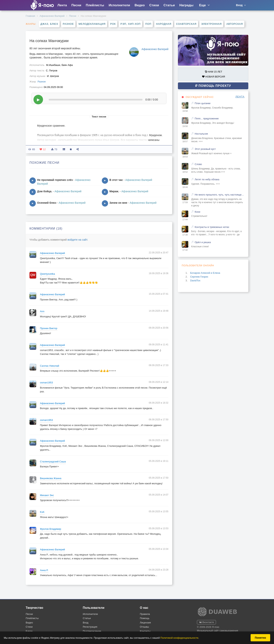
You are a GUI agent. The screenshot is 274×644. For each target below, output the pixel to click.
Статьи (169, 5)
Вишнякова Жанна (51, 478)
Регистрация (90, 627)
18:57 (185, 141)
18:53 (185, 157)
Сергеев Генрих (199, 277)
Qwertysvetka (47, 274)
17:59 (185, 202)
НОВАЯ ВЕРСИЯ (213, 77)
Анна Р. (44, 570)
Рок (113, 24)
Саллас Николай (50, 366)
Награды (186, 5)
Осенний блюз (47, 203)
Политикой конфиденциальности (179, 638)
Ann (42, 311)
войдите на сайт (77, 240)
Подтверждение (92, 631)
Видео (140, 5)
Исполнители (119, 5)
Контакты (145, 631)
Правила (145, 614)
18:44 (185, 187)
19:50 (185, 126)
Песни (76, 5)
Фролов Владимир (51, 529)
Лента (62, 5)
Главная (30, 16)
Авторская (235, 24)
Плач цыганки (203, 103)
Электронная (211, 24)
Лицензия (145, 623)
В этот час (116, 180)
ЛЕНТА (240, 97)
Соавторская (186, 24)
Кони (197, 212)
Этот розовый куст (205, 149)
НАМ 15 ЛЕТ (213, 72)
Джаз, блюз (49, 24)
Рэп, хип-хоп (131, 24)
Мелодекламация (92, 24)
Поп (148, 24)
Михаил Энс (47, 495)
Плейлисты (95, 5)
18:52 (185, 172)
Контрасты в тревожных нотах (212, 227)
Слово (198, 164)
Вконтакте (206, 622)
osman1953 (46, 383)
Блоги (29, 631)
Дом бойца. (45, 191)
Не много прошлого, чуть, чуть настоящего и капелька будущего (220, 195)
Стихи (154, 5)
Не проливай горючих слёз (55, 180)
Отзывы (144, 627)
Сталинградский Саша (53, 462)
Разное (68, 24)
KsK (42, 512)
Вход (86, 623)
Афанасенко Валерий (52, 16)
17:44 (185, 219)
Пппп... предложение (207, 119)
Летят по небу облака (207, 179)
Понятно (260, 638)
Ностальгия (201, 134)
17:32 (185, 250)
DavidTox (195, 281)
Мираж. (114, 191)
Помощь (145, 618)
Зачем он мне (118, 203)
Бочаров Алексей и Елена (205, 273)
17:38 (185, 235)
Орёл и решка (203, 242)
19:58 (185, 111)
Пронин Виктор (49, 328)
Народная (164, 24)
